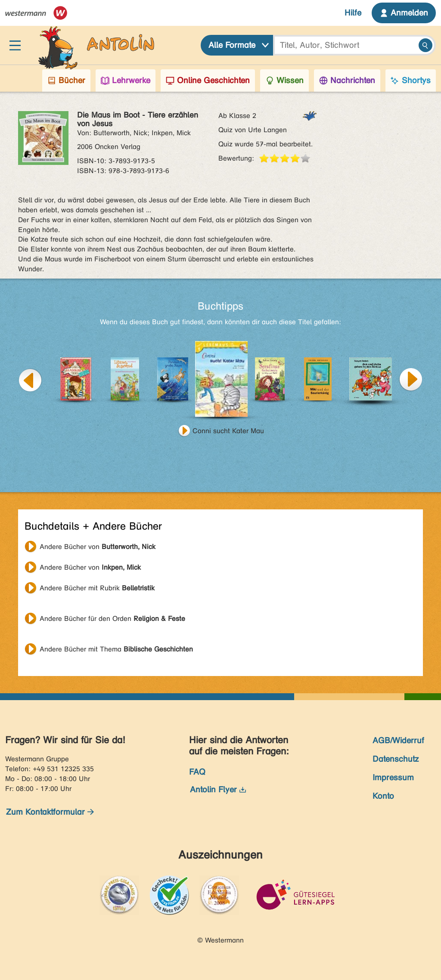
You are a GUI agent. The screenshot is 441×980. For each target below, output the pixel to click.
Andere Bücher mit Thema (116, 649)
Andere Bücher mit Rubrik (97, 588)
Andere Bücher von (98, 547)
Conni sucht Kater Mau (228, 431)
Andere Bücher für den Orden (112, 619)
